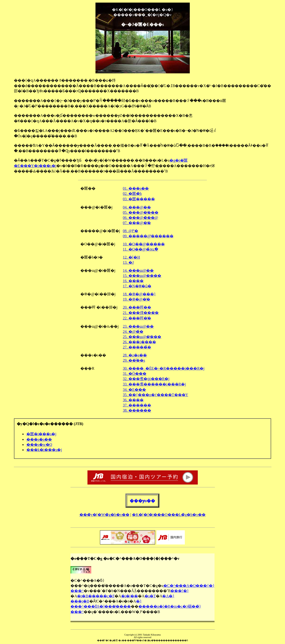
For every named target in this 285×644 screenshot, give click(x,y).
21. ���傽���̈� (141, 313)
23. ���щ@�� (138, 326)
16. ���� (133, 281)
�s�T (150, 596)
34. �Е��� (134, 390)
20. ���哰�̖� (137, 307)
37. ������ (137, 405)
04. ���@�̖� (137, 207)
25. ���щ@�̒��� (142, 337)
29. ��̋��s (134, 360)
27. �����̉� (137, 347)
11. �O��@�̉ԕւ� (140, 249)
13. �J (128, 262)
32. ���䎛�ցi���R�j (146, 379)
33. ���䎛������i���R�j (154, 384)
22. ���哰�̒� (137, 318)
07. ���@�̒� (137, 223)
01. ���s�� (136, 188)
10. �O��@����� (144, 244)
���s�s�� (39, 439)
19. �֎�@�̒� (136, 299)
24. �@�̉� (133, 332)
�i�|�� (130, 596)
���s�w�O (39, 445)
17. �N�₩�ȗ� (137, 286)
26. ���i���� (139, 342)
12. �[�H (131, 257)
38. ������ (137, 410)
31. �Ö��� (135, 374)
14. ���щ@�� (138, 270)
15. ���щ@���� (142, 276)
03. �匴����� (139, 199)
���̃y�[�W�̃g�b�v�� (104, 515)
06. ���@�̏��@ (140, 218)
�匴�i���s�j (41, 434)
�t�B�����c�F (96, 596)
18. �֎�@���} (139, 294)
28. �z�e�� (135, 355)
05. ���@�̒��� (141, 212)
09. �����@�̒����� (148, 236)
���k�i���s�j (44, 450)
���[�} (180, 591)
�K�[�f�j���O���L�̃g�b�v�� (169, 515)
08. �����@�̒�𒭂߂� (130, 231)
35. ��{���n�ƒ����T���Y (155, 395)
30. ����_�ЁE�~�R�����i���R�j (164, 368)
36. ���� (133, 400)
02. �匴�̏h (132, 194)
